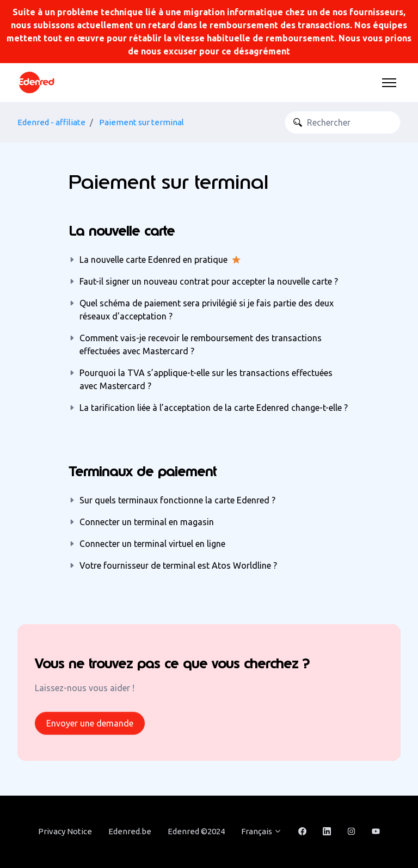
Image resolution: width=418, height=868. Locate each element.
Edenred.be (130, 831)
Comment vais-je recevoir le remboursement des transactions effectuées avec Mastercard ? (201, 344)
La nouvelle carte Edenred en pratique (153, 260)
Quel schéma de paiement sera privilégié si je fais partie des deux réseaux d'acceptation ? (207, 310)
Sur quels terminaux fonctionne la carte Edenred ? (177, 500)
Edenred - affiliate (51, 122)
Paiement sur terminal (142, 122)
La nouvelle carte (122, 231)
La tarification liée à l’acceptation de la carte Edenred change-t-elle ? (214, 408)
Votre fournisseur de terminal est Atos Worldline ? (178, 565)
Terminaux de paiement (142, 471)
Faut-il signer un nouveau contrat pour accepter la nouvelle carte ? (209, 281)
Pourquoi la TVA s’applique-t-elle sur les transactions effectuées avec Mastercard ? (206, 379)
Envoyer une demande (90, 723)
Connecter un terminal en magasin (147, 522)
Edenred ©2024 (196, 831)
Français (262, 831)
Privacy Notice (65, 831)
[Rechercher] (343, 122)
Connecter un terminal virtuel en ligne (152, 544)
